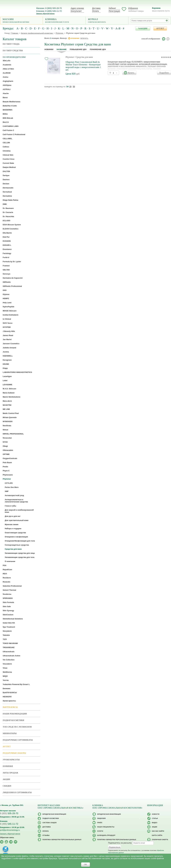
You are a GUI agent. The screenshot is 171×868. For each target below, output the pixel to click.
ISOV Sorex (8, 323)
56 (74, 87)
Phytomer (70, 57)
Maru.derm (7, 401)
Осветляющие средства (15, 533)
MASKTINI (7, 405)
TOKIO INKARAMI (10, 643)
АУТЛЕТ (160, 28)
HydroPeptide (9, 307)
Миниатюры (10, 733)
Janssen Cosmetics (11, 344)
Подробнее (164, 73)
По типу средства (13, 51)
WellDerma (7, 672)
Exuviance (7, 249)
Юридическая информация (54, 814)
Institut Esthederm (11, 315)
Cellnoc (6, 147)
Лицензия (101, 818)
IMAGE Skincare (10, 311)
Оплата (95, 11)
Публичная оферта (160, 840)
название (62, 49)
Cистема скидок (49, 823)
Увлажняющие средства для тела (20, 557)
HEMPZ (6, 298)
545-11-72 (9, 824)
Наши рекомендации (15, 714)
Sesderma (7, 594)
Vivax (5, 668)
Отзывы (46, 835)
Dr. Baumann (8, 208)
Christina (7, 151)
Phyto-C (6, 471)
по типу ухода (11, 44)
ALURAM (7, 73)
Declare (6, 184)
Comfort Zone (9, 159)
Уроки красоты (9, 701)
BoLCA (6, 122)
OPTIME (6, 454)
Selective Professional (12, 586)
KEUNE (6, 364)
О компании (10, 561)
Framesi (6, 266)
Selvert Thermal (9, 590)
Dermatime (7, 196)
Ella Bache (7, 233)
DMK (5, 204)
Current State (8, 163)
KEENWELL (8, 356)
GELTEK (6, 270)
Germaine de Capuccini (13, 278)
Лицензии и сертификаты (17, 792)
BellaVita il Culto (10, 106)
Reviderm (7, 578)
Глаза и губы (10, 506)
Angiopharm (8, 81)
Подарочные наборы (14, 753)
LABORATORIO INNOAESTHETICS (17, 372)
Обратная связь (7, 837)
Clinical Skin (8, 155)
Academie (7, 65)
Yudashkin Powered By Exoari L (16, 684)
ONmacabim (8, 450)
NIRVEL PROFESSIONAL (13, 434)
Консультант (76, 11)
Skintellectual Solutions (13, 619)
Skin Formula (8, 602)
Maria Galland (9, 393)
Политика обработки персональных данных (62, 840)
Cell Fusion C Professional (14, 134)
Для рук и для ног (13, 516)
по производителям (14, 57)
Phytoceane (8, 475)
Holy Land (7, 303)
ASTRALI (7, 89)
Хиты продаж (10, 773)
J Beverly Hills (9, 331)
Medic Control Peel (11, 413)
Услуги (100, 831)
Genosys (6, 274)
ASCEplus (7, 85)
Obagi (5, 446)
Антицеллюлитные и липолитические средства (16, 501)
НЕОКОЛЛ (7, 697)
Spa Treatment (9, 627)
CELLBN (6, 143)
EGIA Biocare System (12, 225)
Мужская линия (12, 524)
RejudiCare (7, 570)
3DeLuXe (7, 61)
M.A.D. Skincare (9, 389)
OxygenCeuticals (10, 458)
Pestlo (5, 467)
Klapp (5, 368)
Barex (5, 98)
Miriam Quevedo (10, 417)
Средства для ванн (13, 549)
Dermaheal (7, 192)
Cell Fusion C (8, 130)
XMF (7, 491)
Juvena (6, 352)
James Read (8, 335)
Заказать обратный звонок (45, 14)
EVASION (7, 241)
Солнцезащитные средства (17, 545)
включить (84, 38)
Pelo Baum (7, 463)
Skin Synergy (8, 611)
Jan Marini (7, 339)
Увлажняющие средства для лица (20, 553)
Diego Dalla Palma (10, 200)
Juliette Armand (9, 348)
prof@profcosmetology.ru (10, 830)
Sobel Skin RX (9, 623)
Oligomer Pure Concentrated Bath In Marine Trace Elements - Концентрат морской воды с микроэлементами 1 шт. (83, 66)
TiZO (5, 639)
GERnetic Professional (12, 286)
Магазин (21, 21)
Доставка (96, 8)
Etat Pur (6, 237)
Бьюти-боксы (10, 707)
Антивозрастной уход (14, 495)
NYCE (5, 442)
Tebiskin (6, 635)
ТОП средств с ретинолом (17, 727)
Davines (6, 180)
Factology (7, 253)
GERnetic (7, 282)
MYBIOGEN (8, 421)
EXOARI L (7, 245)
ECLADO (6, 221)
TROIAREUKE (9, 647)
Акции (6, 779)
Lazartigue (7, 376)
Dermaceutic (8, 188)
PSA (5, 565)
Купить (131, 73)
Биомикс (7, 688)
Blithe (5, 114)
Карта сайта (157, 835)
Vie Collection (9, 660)
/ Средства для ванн (84, 57)
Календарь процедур (106, 835)
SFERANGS (8, 598)
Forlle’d (6, 257)
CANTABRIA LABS (11, 126)
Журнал (107, 21)
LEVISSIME (7, 385)
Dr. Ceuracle (8, 212)
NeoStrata (7, 426)
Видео (155, 823)
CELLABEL (7, 139)
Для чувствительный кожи (17, 520)
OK (85, 864)
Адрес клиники (77, 8)
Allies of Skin (8, 69)
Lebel (5, 380)
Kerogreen (7, 360)
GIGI (5, 290)
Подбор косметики (13, 720)
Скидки (7, 786)
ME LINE (6, 409)
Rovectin (6, 582)
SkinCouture (8, 615)
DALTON (6, 171)
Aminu (5, 77)
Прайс (100, 823)
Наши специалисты (106, 827)
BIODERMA (8, 110)
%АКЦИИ (143, 28)
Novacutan (7, 438)
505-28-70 (9, 813)
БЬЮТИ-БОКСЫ (10, 693)
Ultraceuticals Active (11, 656)
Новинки (49, 49)
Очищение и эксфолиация (16, 537)
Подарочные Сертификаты (18, 740)
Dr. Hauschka (8, 216)
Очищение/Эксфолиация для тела (20, 541)
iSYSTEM (7, 327)
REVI (5, 574)
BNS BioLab (8, 118)
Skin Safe (7, 606)
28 (70, 87)
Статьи (155, 818)
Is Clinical (7, 319)
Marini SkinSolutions (12, 397)
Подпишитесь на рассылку (120, 843)
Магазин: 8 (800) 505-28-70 (49, 8)
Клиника (64, 21)
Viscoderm (7, 664)
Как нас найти (158, 831)
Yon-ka (6, 680)
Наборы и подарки (13, 529)
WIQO (5, 676)
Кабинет (112, 8)
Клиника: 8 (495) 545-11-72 (49, 11)
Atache (6, 93)
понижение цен (98, 49)
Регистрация (114, 11)
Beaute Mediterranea (11, 102)
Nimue (5, 430)
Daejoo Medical (9, 167)
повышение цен (78, 49)
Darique (6, 175)
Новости (156, 814)
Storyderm (7, 631)
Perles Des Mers (12, 487)
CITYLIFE (9, 483)
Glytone (6, 294)
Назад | (7, 33)
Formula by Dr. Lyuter (12, 262)
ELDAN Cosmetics (11, 229)
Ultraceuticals (9, 652)
